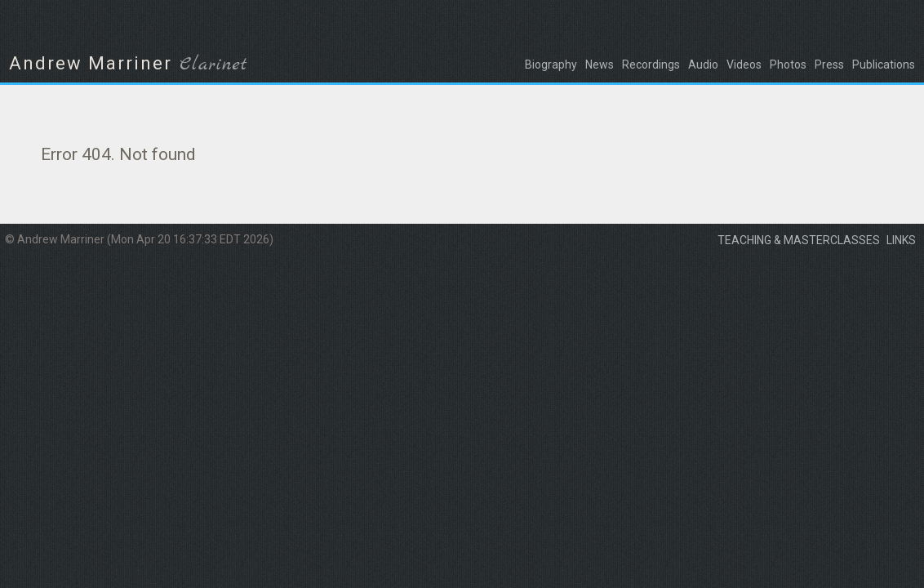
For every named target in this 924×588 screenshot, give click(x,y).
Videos (744, 65)
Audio (703, 65)
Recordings (651, 65)
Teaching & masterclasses (799, 240)
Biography (551, 65)
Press (829, 65)
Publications (884, 65)
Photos (788, 65)
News (600, 65)
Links (901, 240)
